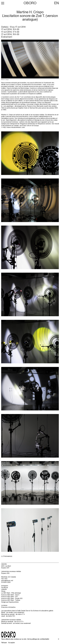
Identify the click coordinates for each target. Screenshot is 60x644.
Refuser (4, 643)
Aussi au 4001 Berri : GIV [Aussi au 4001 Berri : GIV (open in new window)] (9, 597)
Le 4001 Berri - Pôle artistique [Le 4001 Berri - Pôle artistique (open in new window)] (11, 593)
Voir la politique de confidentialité (38, 639)
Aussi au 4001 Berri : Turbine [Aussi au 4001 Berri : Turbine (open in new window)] (11, 600)
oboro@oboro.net (7, 580)
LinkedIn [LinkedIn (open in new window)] (4, 589)
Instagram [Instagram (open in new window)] (5, 586)
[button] (3, 3)
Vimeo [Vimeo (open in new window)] (3, 591)
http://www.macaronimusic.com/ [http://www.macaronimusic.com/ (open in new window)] (14, 127)
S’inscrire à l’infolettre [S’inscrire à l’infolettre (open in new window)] (8, 607)
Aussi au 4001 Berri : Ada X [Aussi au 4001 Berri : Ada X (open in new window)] (10, 595)
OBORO (30, 3)
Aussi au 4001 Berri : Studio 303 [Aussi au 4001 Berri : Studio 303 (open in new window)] (12, 598)
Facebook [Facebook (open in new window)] (5, 588)
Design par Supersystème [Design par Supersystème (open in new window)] (10, 602)
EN (56, 3)
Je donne (4, 605)
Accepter (11, 643)
